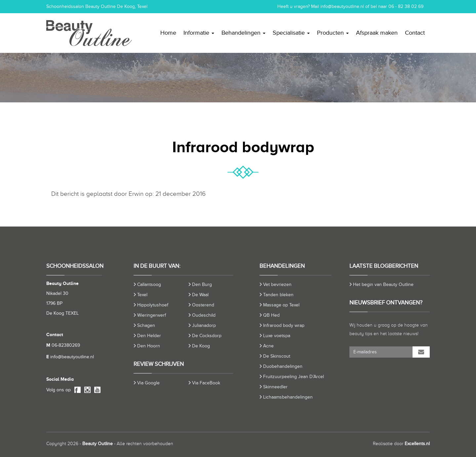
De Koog (201, 346)
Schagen (146, 325)
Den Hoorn (149, 346)
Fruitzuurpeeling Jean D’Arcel (294, 377)
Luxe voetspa (277, 336)
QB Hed (271, 315)
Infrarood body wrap (284, 325)
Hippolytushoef (153, 305)
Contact (415, 33)
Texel (142, 295)
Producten (333, 33)
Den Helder (149, 336)
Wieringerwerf (152, 315)
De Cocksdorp (207, 336)
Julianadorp (204, 325)
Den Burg (202, 284)
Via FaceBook (206, 383)
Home (168, 33)
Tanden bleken (278, 295)
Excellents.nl (417, 444)
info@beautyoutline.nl (342, 6)
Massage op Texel (281, 305)
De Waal (200, 295)
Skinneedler (275, 387)
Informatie (199, 33)
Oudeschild (204, 315)
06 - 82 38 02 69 (406, 6)
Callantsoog (149, 284)
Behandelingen (243, 33)
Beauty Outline (98, 444)
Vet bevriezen (277, 284)
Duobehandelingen (283, 366)
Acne (268, 346)
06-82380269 (63, 345)
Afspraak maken (377, 33)
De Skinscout (277, 356)
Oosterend (203, 305)
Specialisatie (291, 33)
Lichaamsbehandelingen (288, 397)
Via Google (148, 383)
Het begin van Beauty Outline (383, 284)
